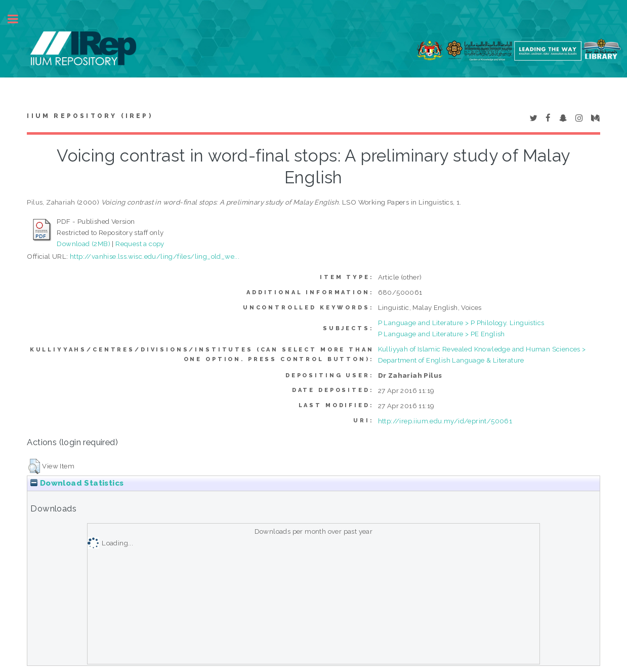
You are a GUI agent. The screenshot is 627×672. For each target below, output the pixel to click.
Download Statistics (77, 483)
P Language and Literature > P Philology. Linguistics (461, 323)
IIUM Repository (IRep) (90, 116)
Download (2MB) (83, 244)
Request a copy (140, 244)
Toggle (18, 19)
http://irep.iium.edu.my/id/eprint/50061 (445, 421)
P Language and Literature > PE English (442, 334)
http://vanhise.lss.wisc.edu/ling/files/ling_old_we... (155, 256)
